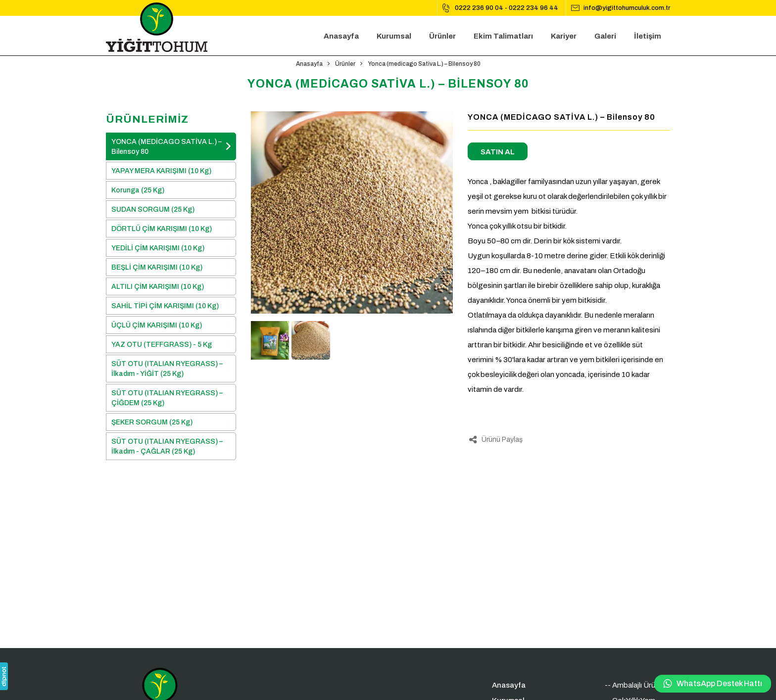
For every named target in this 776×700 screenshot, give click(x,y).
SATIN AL (498, 152)
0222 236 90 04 (479, 8)
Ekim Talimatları (503, 36)
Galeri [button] (605, 36)
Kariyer (564, 36)
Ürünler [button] (442, 36)
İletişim (648, 36)
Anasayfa (341, 36)
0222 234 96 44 (533, 8)
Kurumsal (394, 36)
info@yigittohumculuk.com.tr (627, 8)
